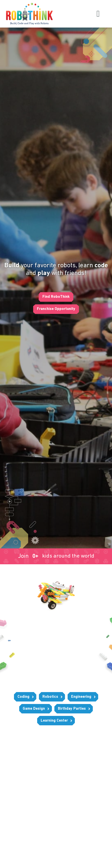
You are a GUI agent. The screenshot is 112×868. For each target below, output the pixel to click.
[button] (98, 14)
